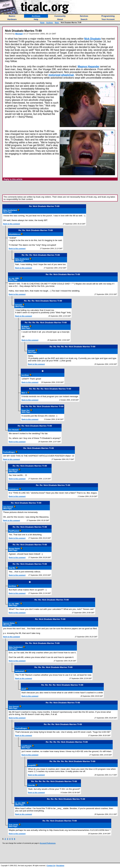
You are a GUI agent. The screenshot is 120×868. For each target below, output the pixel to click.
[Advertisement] (60, 188)
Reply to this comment (11, 224)
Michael (19, 34)
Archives (50, 23)
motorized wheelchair (61, 75)
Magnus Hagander (89, 66)
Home (42, 23)
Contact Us (51, 866)
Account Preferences (48, 843)
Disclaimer (60, 866)
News (57, 23)
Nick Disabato (92, 39)
